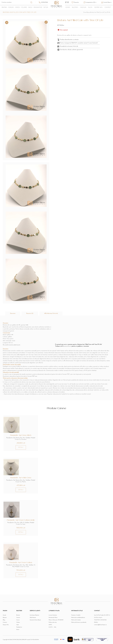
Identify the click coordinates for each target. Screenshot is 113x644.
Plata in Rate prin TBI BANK (56, 620)
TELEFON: (100, 620)
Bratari (4, 7)
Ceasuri (11, 7)
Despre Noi (98, 7)
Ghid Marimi (33, 618)
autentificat (68, 346)
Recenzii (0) (30, 313)
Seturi (46, 7)
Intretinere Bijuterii (34, 615)
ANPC (50, 625)
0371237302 (45, 2)
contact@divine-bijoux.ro (100, 625)
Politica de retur (53, 622)
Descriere (13, 313)
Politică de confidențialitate (78, 618)
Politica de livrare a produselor (79, 622)
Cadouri (83, 7)
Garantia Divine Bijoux (35, 620)
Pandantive (38, 7)
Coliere (24, 7)
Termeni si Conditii (76, 615)
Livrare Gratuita (53, 615)
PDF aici (35, 376)
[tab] (13, 313)
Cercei (17, 7)
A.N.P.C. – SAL (52, 627)
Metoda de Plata (53, 618)
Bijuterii (75, 7)
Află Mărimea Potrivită (51, 313)
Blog (90, 7)
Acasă (68, 7)
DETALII (21, 447)
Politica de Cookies (76, 620)
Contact (108, 7)
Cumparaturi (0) (90, 2)
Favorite (76, 2)
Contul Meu (107, 2)
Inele (30, 7)
